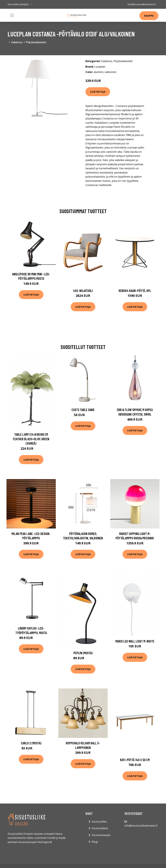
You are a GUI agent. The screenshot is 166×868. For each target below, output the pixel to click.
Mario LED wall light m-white (135, 641)
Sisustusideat (100, 828)
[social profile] (32, 4)
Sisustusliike (99, 822)
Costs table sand (83, 410)
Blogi (95, 842)
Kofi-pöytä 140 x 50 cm (135, 760)
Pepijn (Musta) (83, 653)
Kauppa (149, 16)
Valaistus (17, 42)
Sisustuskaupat (101, 835)
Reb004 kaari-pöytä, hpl (135, 291)
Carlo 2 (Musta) (31, 743)
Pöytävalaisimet (36, 42)
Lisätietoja (98, 92)
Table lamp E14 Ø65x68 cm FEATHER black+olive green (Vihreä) (31, 439)
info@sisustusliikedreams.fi (142, 4)
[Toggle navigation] (12, 15)
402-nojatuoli (83, 291)
